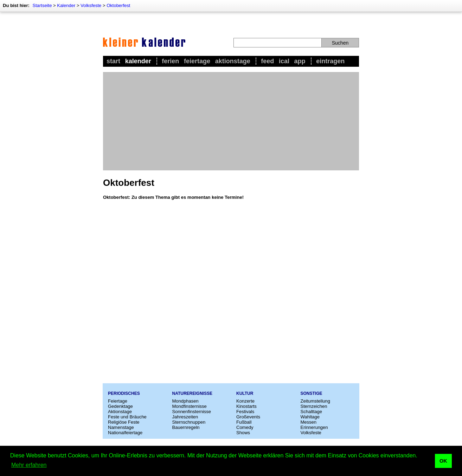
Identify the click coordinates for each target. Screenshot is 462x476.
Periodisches (124, 393)
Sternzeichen (314, 406)
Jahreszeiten (185, 417)
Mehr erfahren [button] (29, 465)
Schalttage (311, 412)
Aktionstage (233, 61)
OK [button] (443, 461)
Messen (309, 422)
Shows (243, 433)
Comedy (245, 427)
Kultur (245, 393)
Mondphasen (185, 401)
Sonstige (312, 393)
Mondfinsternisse (190, 406)
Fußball (244, 422)
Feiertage (197, 61)
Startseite (42, 5)
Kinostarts (246, 406)
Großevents (248, 417)
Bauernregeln (186, 427)
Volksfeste (91, 5)
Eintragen (330, 61)
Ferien (170, 61)
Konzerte (245, 401)
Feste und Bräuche (127, 417)
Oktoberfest (118, 5)
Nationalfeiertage (125, 433)
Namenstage (121, 427)
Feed (267, 61)
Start (113, 61)
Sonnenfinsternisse (192, 412)
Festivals (245, 412)
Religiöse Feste (124, 422)
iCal (284, 61)
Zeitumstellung (316, 401)
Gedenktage (120, 406)
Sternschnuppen (189, 422)
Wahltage (310, 417)
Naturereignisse (192, 393)
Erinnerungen (314, 427)
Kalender (66, 5)
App (300, 61)
